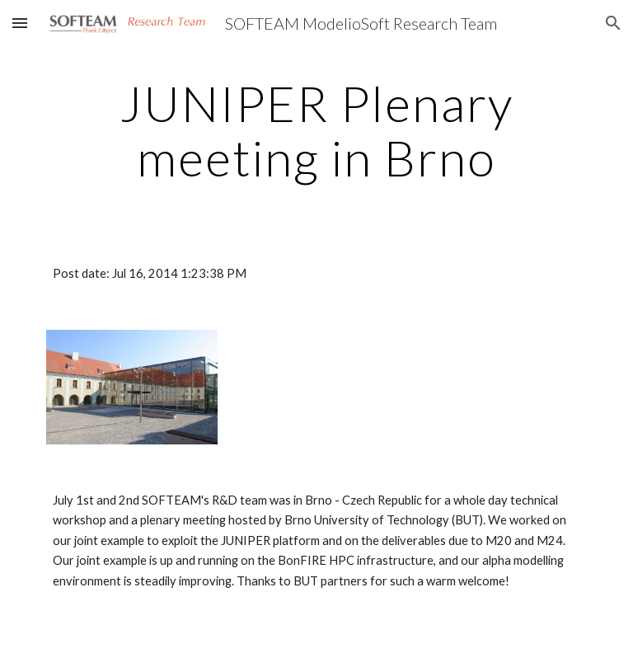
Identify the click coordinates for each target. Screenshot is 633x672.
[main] (316, 130)
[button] (20, 23)
